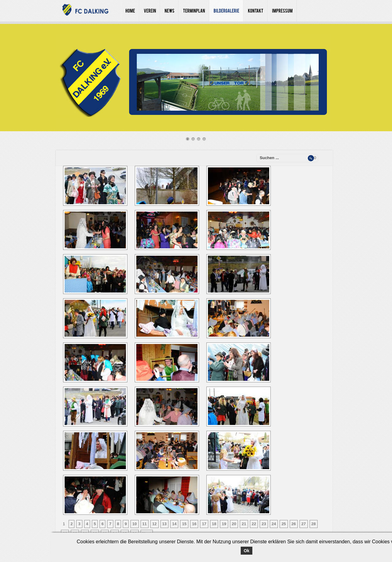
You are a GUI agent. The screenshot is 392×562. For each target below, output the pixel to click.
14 (174, 524)
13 (164, 524)
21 (244, 524)
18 (214, 524)
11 (145, 524)
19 (224, 524)
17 (204, 524)
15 (184, 524)
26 (294, 524)
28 (314, 524)
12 (154, 524)
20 (234, 524)
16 (194, 524)
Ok (247, 551)
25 (284, 524)
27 (303, 524)
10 (134, 524)
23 (264, 524)
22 (254, 524)
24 (274, 524)
